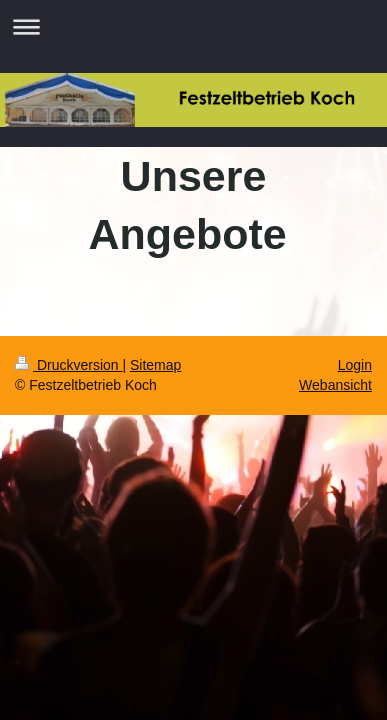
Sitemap (155, 365)
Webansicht (335, 385)
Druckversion (68, 365)
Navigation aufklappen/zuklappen (193, 26)
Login (355, 365)
